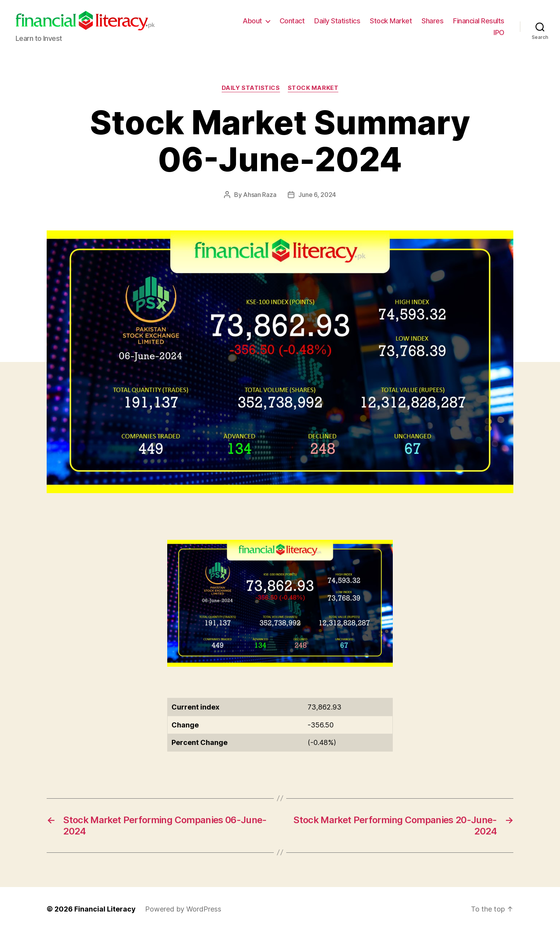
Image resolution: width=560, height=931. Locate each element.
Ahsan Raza (260, 195)
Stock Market (391, 21)
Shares (432, 21)
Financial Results (479, 21)
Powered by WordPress (183, 909)
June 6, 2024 (317, 195)
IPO (499, 32)
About (252, 21)
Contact (292, 21)
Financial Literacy (105, 909)
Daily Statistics (337, 21)
